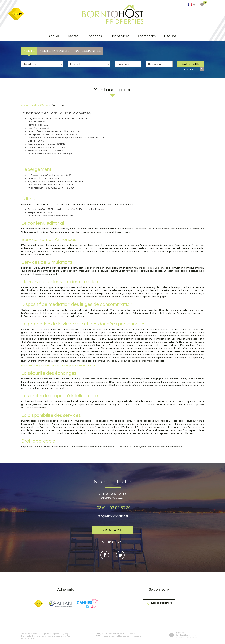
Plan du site (26, 636)
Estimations (147, 36)
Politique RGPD (27, 639)
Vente (29, 51)
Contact (113, 530)
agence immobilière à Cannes (35, 105)
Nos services (120, 36)
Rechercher (191, 64)
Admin (70, 636)
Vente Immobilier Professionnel (70, 51)
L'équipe (170, 36)
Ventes (73, 36)
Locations (94, 36)
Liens (63, 636)
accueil (54, 36)
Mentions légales (39, 636)
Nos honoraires (54, 636)
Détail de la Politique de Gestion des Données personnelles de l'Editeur (58, 366)
